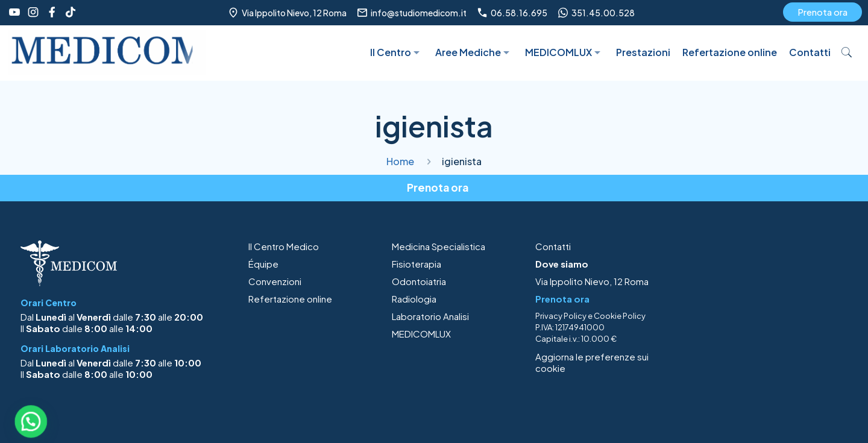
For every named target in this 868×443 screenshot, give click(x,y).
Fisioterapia (417, 264)
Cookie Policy (620, 316)
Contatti (553, 246)
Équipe (263, 264)
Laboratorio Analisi (430, 316)
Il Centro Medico (284, 246)
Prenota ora (822, 12)
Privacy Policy (561, 316)
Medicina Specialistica (439, 246)
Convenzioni (275, 281)
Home (400, 161)
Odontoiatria (419, 281)
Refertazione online (290, 299)
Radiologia (414, 299)
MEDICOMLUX (421, 334)
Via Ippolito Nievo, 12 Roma (592, 281)
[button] (31, 421)
